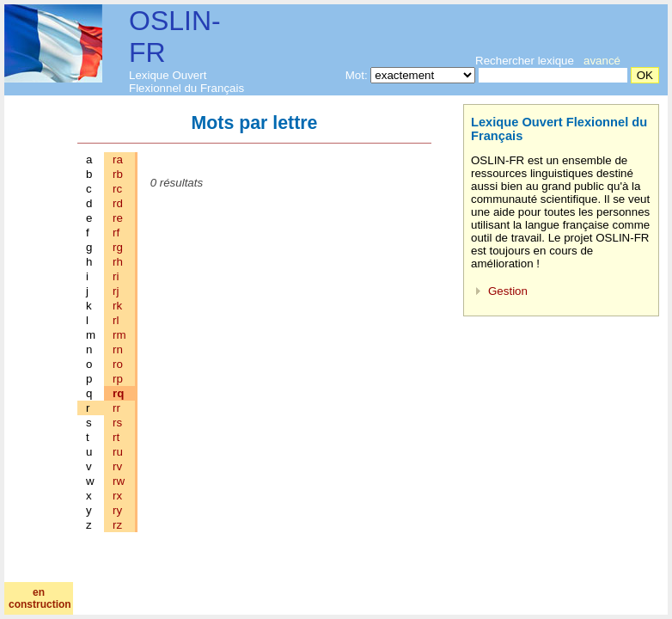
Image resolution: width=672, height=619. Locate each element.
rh (118, 262)
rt (116, 437)
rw (119, 481)
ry (117, 510)
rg (118, 247)
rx (117, 496)
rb (118, 174)
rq (118, 393)
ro (118, 364)
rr (116, 408)
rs (117, 423)
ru (118, 452)
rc (117, 189)
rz (117, 525)
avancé (602, 61)
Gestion (508, 291)
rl (116, 320)
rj (116, 291)
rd (118, 203)
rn (118, 349)
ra (118, 159)
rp (118, 379)
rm (119, 335)
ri (116, 276)
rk (117, 306)
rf (116, 233)
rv (117, 466)
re (118, 218)
